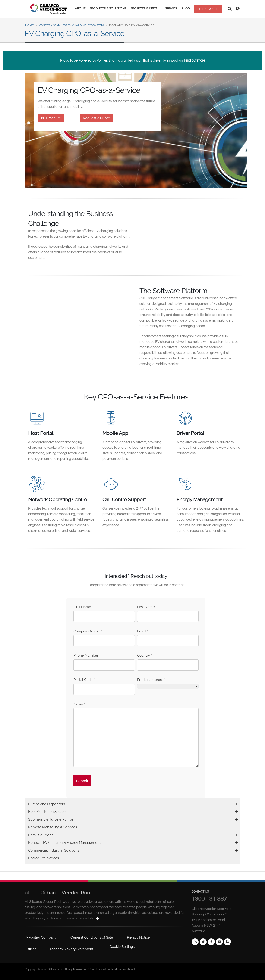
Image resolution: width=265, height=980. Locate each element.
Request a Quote (96, 118)
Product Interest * (151, 680)
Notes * (79, 704)
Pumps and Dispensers (47, 804)
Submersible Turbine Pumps (51, 819)
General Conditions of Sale (92, 937)
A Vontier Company (41, 937)
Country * (145, 655)
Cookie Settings (122, 947)
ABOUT (80, 8)
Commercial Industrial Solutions (54, 850)
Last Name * (147, 607)
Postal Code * (84, 680)
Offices (31, 949)
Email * (143, 631)
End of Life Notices (44, 858)
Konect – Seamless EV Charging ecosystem (71, 25)
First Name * (83, 607)
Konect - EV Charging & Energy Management (64, 843)
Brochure (51, 118)
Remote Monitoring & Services (53, 827)
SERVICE (171, 8)
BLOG (186, 8)
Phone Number (86, 655)
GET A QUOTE (208, 9)
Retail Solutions (41, 835)
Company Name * (88, 631)
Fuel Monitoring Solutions (49, 812)
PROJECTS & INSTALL (146, 8)
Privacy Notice (138, 937)
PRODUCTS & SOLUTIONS (108, 8)
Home (29, 25)
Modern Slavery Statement (72, 949)
